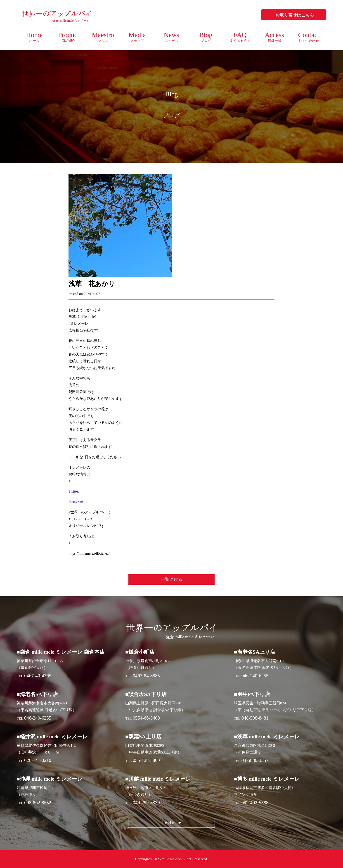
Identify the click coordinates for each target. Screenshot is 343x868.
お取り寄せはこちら (295, 15)
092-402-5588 (255, 803)
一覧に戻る (171, 579)
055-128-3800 (146, 760)
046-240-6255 (255, 676)
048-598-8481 (255, 718)
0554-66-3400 (146, 718)
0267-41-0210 (38, 760)
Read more (172, 823)
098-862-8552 (38, 803)
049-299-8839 (146, 803)
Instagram (76, 502)
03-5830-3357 (255, 760)
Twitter (74, 491)
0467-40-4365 (38, 676)
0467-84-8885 (146, 676)
